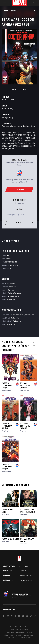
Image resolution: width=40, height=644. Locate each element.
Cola (10, 390)
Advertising (25, 566)
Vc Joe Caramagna (14, 296)
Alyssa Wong (7, 108)
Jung (7, 390)
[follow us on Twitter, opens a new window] (8, 616)
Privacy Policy (24, 627)
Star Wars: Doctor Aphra (8, 511)
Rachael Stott (29, 126)
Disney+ (23, 571)
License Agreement (30, 635)
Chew (10, 471)
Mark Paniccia (11, 299)
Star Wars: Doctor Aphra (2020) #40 (7, 385)
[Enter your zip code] (19, 214)
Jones (10, 431)
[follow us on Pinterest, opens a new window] (27, 616)
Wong (3, 390)
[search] (35, 3)
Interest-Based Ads (14, 638)
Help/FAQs (7, 571)
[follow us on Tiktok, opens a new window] (35, 616)
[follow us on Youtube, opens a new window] (19, 616)
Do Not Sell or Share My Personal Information (19, 632)
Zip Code (20, 209)
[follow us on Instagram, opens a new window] (12, 616)
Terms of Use (14, 627)
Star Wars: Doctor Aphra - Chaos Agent (27, 511)
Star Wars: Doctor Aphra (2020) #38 (7, 426)
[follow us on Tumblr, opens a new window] (15, 616)
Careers (7, 575)
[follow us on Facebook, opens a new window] (4, 616)
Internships (8, 580)
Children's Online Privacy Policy (13, 635)
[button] (4, 3)
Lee (28, 431)
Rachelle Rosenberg (15, 293)
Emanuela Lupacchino (12, 126)
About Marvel (9, 566)
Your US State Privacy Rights (20, 630)
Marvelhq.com (26, 575)
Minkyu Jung (8, 117)
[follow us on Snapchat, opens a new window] (23, 616)
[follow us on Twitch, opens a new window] (31, 616)
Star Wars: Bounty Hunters (27, 540)
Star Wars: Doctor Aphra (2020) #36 (7, 467)
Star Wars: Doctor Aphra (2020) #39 (25, 385)
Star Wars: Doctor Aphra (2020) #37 (25, 426)
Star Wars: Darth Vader (10, 539)
